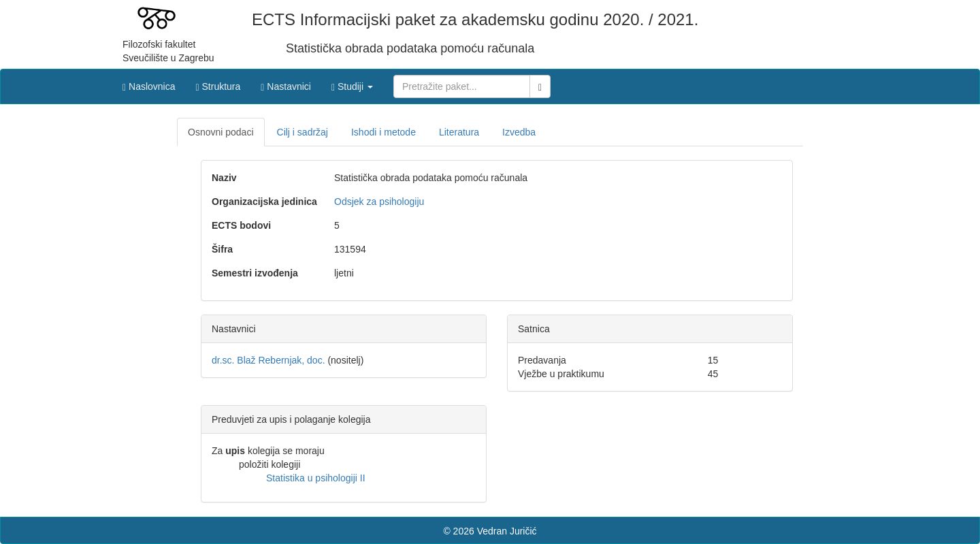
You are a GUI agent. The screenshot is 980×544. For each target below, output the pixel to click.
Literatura (459, 132)
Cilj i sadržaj (303, 132)
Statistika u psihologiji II (316, 478)
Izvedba (519, 132)
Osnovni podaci (221, 132)
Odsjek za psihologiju (379, 202)
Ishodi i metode (383, 132)
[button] (352, 83)
